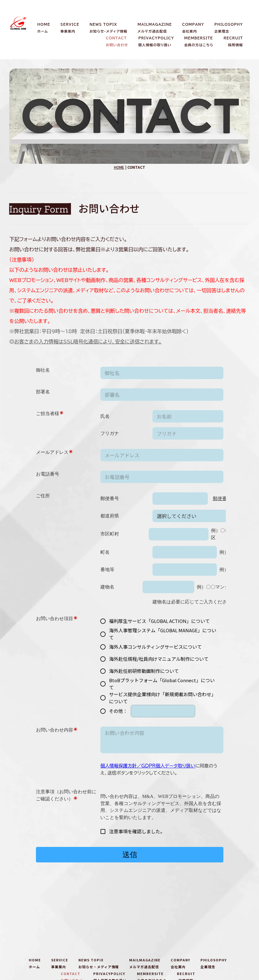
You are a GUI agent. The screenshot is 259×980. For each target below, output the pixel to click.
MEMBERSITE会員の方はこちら (199, 41)
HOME (119, 167)
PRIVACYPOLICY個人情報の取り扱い (156, 41)
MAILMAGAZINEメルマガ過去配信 (155, 28)
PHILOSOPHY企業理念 (229, 28)
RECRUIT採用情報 (233, 41)
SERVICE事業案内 (70, 28)
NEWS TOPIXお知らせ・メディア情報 (108, 28)
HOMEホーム (44, 28)
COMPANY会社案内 (193, 28)
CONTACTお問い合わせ (117, 41)
